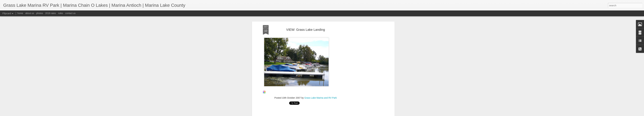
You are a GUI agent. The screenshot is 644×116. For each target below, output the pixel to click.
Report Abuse (342, 114)
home (20, 13)
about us (30, 13)
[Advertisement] (306, 24)
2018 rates (51, 13)
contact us (70, 13)
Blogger (332, 114)
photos (40, 13)
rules (61, 13)
